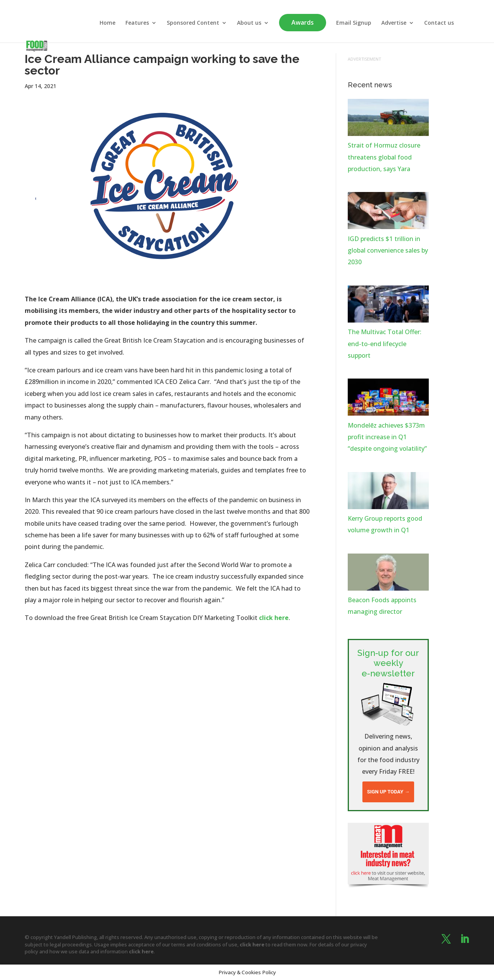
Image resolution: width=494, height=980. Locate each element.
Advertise (394, 23)
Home (107, 23)
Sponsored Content (193, 23)
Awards (303, 22)
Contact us (439, 23)
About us (249, 23)
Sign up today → (388, 792)
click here (274, 618)
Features (137, 23)
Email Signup (354, 23)
